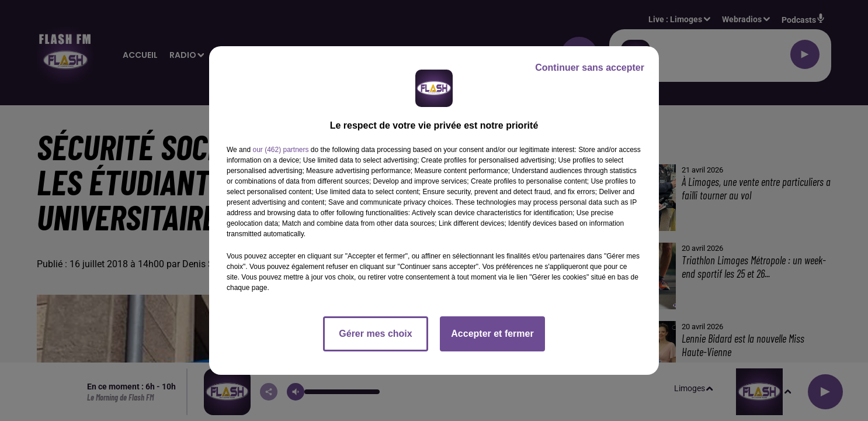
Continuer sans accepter (590, 68)
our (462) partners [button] (280, 150)
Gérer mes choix (375, 334)
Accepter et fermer (492, 334)
